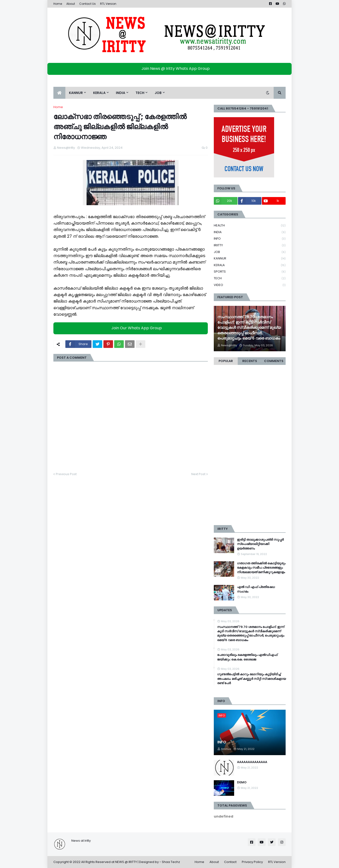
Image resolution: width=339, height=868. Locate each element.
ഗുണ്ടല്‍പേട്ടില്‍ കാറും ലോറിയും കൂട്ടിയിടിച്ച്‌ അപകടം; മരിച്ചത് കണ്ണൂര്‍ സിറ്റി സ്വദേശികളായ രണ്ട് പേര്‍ (251, 679)
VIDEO (250, 285)
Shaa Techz (171, 862)
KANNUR (250, 259)
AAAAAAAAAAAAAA (252, 762)
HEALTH (250, 226)
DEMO (242, 782)
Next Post (198, 474)
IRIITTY (250, 245)
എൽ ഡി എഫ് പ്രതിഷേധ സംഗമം (256, 589)
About (71, 4)
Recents (250, 361)
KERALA (250, 265)
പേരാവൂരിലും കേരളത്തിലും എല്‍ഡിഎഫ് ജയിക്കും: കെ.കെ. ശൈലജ (247, 657)
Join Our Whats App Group (132, 328)
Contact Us (88, 4)
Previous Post (66, 474)
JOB (250, 252)
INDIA (250, 232)
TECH (250, 278)
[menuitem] (59, 93)
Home (58, 4)
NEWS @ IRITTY (126, 862)
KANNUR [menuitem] (76, 93)
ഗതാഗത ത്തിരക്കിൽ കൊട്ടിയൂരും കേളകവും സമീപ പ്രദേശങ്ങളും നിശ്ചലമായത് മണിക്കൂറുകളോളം (261, 568)
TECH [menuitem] (140, 93)
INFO (250, 239)
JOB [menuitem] (158, 93)
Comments (274, 361)
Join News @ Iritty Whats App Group (171, 69)
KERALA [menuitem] (99, 93)
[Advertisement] (250, 447)
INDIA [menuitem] (121, 93)
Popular (226, 361)
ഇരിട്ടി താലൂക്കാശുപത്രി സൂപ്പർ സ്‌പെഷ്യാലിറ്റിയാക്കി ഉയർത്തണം (260, 544)
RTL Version (108, 4)
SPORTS (250, 272)
